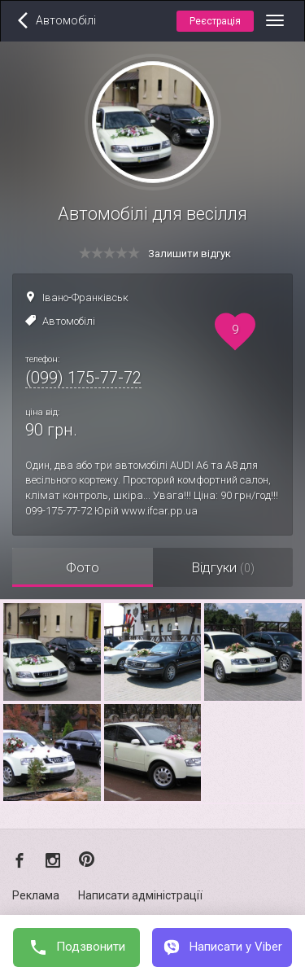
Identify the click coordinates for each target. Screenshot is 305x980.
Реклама (36, 895)
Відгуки (223, 567)
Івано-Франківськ (85, 297)
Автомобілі (69, 321)
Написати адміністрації (140, 895)
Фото (83, 567)
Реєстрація (215, 21)
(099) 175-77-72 (83, 378)
